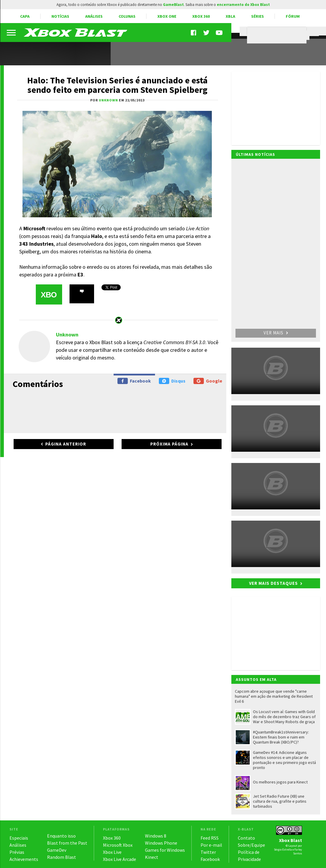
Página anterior (66, 444)
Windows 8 (156, 836)
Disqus (172, 381)
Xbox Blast (291, 840)
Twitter (208, 852)
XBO (49, 295)
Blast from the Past (67, 843)
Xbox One (167, 16)
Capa (25, 16)
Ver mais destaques (273, 583)
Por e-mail (211, 845)
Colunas (127, 16)
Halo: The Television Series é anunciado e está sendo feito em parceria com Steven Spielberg (117, 85)
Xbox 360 (201, 16)
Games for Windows (165, 850)
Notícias (60, 16)
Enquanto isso (61, 836)
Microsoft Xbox (118, 845)
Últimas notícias (255, 154)
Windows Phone (161, 843)
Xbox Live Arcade (120, 859)
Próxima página (169, 444)
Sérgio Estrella (283, 850)
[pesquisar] (278, 35)
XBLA (230, 16)
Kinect (152, 857)
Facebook (134, 381)
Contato (246, 838)
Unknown (67, 335)
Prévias (17, 852)
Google (208, 381)
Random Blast (62, 857)
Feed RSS (210, 838)
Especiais (19, 838)
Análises (94, 16)
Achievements (24, 859)
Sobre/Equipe (251, 845)
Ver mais (276, 333)
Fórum (293, 16)
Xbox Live (112, 852)
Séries (258, 16)
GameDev (57, 850)
